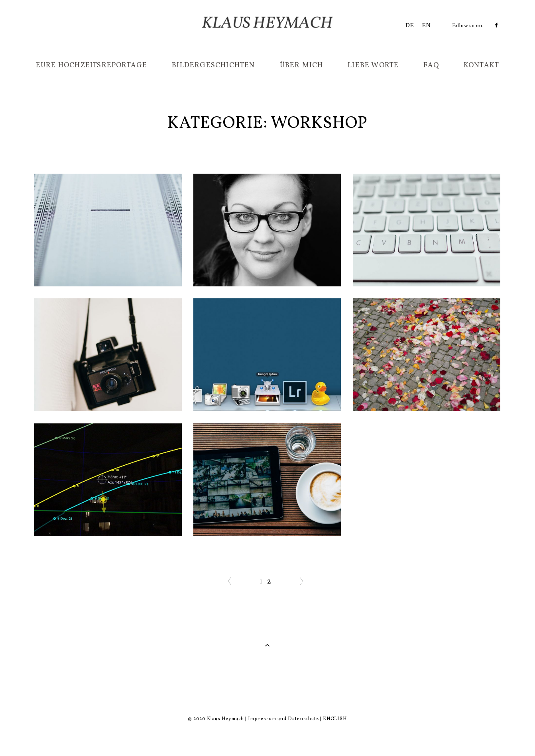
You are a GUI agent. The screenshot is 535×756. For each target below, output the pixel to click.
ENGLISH (335, 719)
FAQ (431, 66)
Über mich (302, 66)
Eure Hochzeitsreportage (92, 66)
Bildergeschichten (213, 66)
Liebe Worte (373, 66)
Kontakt (481, 66)
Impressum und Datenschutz (284, 719)
